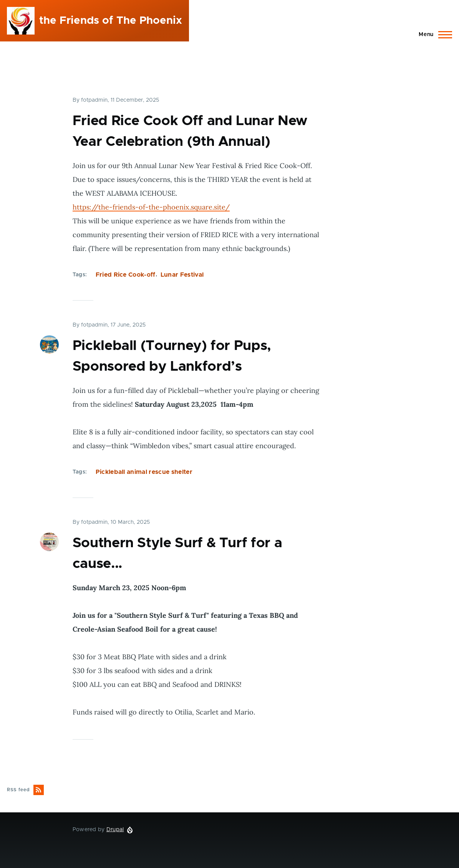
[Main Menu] (433, 35)
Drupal (115, 830)
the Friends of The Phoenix (111, 21)
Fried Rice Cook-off (126, 275)
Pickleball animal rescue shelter (144, 472)
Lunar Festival (182, 275)
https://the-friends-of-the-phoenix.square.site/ (151, 207)
